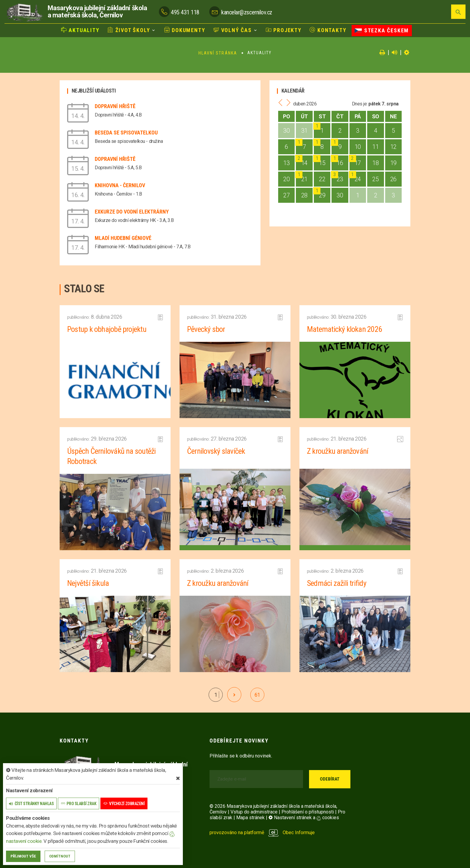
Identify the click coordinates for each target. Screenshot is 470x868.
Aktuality (80, 30)
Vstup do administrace (254, 812)
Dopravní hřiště (115, 106)
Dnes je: (360, 104)
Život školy (129, 30)
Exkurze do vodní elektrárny (132, 212)
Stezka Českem (382, 30)
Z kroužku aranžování (338, 451)
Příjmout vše (23, 856)
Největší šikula (88, 583)
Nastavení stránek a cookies (304, 818)
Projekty (284, 30)
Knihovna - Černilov (120, 185)
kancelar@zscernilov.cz (247, 12)
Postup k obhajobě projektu (107, 329)
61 (257, 695)
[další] (234, 695)
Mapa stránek (250, 818)
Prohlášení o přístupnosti (308, 812)
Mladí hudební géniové (123, 238)
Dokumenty (185, 30)
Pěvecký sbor (206, 329)
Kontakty (328, 30)
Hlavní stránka (218, 53)
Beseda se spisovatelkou (126, 133)
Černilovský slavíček (216, 451)
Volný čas (233, 30)
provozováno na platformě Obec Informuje (262, 833)
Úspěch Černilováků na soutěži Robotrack (111, 456)
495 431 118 (185, 12)
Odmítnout (60, 856)
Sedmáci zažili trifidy (337, 583)
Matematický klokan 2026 (344, 329)
